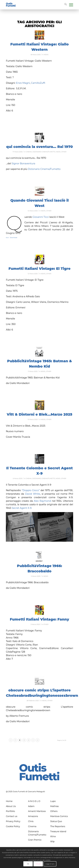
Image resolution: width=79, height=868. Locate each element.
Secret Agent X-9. (22, 508)
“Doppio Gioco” (31, 490)
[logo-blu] (11, 5)
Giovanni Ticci (41, 217)
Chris (31, 821)
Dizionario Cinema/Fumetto (44, 169)
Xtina (53, 836)
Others (54, 811)
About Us (11, 806)
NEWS (46, 55)
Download (13, 237)
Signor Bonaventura (23, 163)
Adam (31, 806)
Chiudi (38, 864)
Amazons (33, 816)
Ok (28, 864)
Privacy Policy (13, 821)
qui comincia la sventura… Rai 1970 (40, 147)
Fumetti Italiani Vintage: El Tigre (40, 269)
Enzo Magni (23, 83)
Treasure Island (58, 831)
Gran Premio (35, 840)
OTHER (64, 152)
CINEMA (29, 152)
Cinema (32, 826)
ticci (7, 237)
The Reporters (58, 826)
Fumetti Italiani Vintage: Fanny (39, 619)
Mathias (54, 806)
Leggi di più (50, 864)
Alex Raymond (42, 501)
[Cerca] (64, 5)
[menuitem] (64, 5)
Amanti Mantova (37, 811)
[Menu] (70, 5)
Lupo (53, 801)
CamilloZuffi (38, 83)
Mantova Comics (59, 816)
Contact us (12, 816)
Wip (52, 842)
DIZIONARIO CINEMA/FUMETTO (44, 152)
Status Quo (56, 821)
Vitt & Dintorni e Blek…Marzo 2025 (39, 414)
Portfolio (10, 811)
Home (9, 801)
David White (33, 494)
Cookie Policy (13, 826)
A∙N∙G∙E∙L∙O (34, 801)
